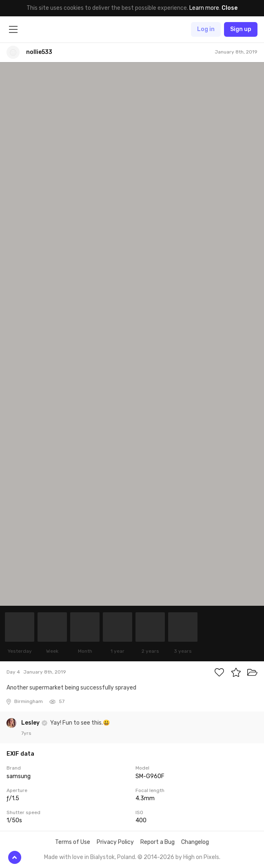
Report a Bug (158, 842)
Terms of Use (73, 842)
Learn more (204, 8)
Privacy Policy (115, 842)
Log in (206, 29)
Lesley (31, 723)
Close (230, 8)
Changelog (195, 842)
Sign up (241, 29)
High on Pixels (201, 857)
